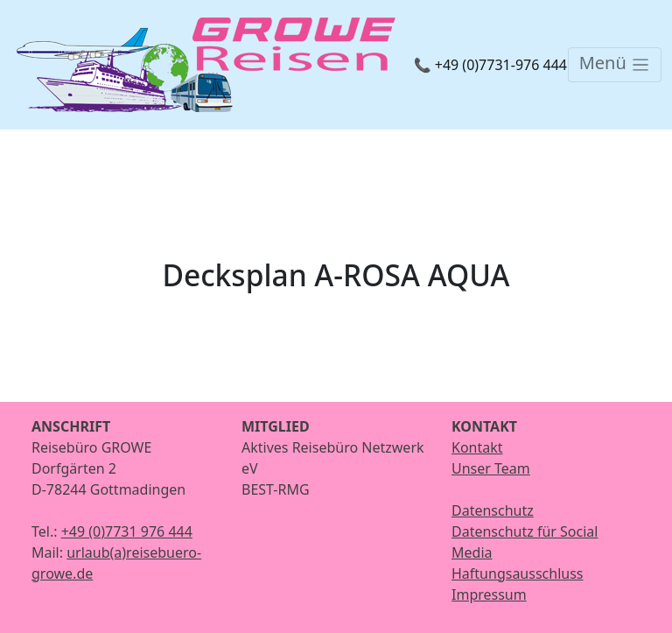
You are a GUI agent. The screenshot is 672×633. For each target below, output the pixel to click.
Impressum (489, 594)
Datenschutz (493, 510)
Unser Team (491, 468)
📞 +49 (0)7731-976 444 (490, 65)
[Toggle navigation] (615, 65)
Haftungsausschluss (518, 573)
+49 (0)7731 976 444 (127, 531)
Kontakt (477, 447)
